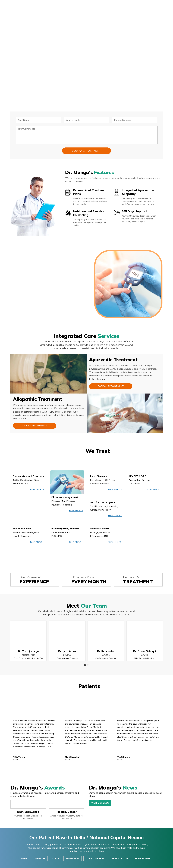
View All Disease (87, 554)
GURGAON (39, 859)
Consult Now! (29, 80)
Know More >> (37, 490)
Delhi (24, 859)
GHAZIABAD (73, 859)
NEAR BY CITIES (120, 859)
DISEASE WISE (143, 859)
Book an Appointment (110, 386)
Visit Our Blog (100, 803)
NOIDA (55, 859)
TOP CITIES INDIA (96, 859)
